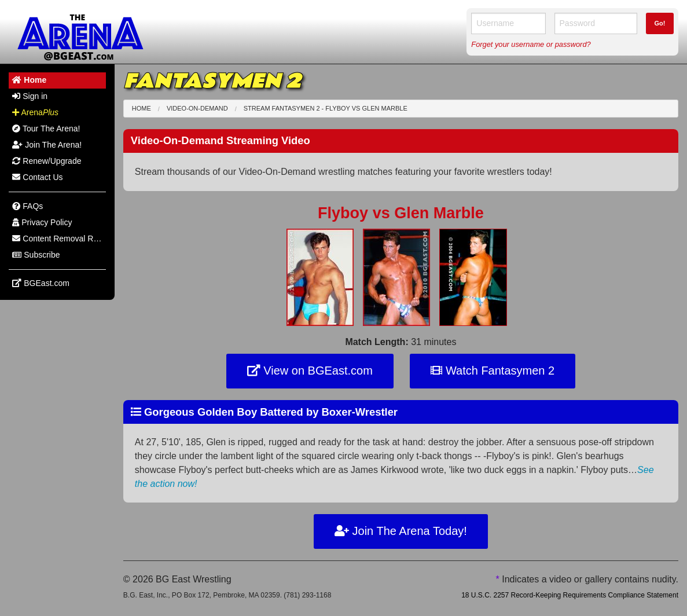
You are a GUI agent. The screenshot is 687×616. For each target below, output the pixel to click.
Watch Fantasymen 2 (493, 371)
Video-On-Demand (197, 108)
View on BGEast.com (310, 371)
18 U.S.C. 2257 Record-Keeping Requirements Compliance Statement (570, 595)
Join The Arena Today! (401, 531)
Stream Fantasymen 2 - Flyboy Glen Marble (326, 108)
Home (142, 108)
